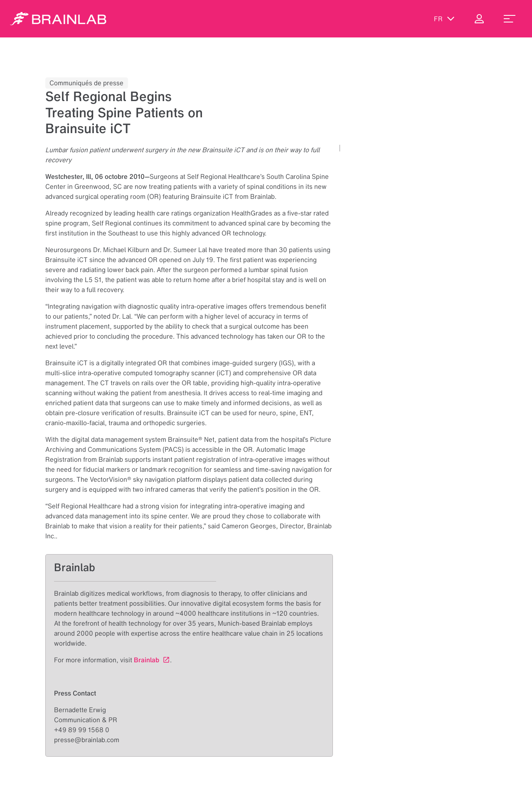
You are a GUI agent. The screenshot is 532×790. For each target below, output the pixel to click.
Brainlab (147, 660)
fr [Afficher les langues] (444, 19)
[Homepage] (58, 19)
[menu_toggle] (510, 19)
